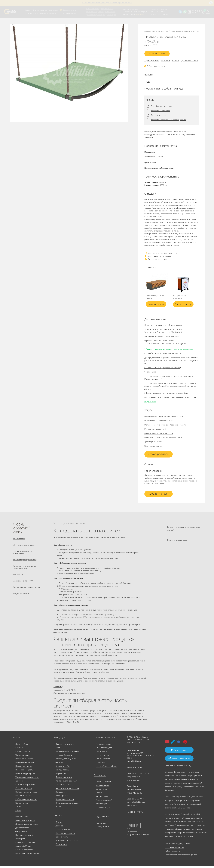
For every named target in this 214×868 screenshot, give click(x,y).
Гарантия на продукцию (65, 835)
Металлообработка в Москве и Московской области (165, 426)
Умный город (111, 15)
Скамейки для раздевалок (26, 852)
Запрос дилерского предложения (27, 592)
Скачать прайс (61, 846)
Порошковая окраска (64, 779)
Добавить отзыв (159, 495)
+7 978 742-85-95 (155, 12)
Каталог (28, 10)
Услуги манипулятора (153, 447)
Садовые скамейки (23, 753)
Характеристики (152, 61)
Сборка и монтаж (63, 832)
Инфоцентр (43, 13)
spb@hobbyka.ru (134, 779)
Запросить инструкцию (160, 112)
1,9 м (148, 83)
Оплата (59, 824)
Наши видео (101, 825)
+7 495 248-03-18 (134, 770)
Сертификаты (101, 753)
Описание (166, 61)
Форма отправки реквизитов (25, 562)
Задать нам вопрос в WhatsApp (159, 257)
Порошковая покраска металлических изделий (163, 438)
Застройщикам (110, 12)
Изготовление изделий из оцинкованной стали (164, 417)
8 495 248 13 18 (128, 9)
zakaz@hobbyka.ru (129, 14)
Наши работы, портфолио (106, 768)
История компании (104, 746)
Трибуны (19, 783)
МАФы (18, 812)
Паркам (101, 12)
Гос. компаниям (91, 12)
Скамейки (19, 750)
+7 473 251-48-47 (154, 9)
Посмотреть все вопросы (177, 543)
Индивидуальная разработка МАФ (159, 422)
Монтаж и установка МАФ (155, 430)
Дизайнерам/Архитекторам (95, 15)
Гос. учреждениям (107, 9)
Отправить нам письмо (156, 260)
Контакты (52, 13)
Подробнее (150, 402)
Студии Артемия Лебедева (139, 837)
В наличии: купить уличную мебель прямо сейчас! (107, 3)
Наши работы (53, 10)
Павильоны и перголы (24, 772)
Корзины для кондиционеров (27, 856)
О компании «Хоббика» (103, 740)
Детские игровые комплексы (27, 826)
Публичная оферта (173, 853)
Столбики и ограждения (25, 787)
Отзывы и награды (103, 761)
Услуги (36, 13)
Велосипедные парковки (25, 765)
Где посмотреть (62, 839)
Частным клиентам (92, 9)
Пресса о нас (101, 765)
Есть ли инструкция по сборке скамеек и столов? (184, 529)
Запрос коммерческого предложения (23, 555)
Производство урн (103, 809)
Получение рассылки (22, 599)
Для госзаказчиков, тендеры (25, 547)
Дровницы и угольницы (25, 822)
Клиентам (58, 818)
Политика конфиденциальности (178, 846)
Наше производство (40, 10)
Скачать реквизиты (158, 455)
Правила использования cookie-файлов (181, 857)
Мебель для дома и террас (26, 801)
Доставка (59, 828)
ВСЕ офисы (140, 14)
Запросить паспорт (159, 116)
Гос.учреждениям (103, 787)
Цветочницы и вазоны (24, 761)
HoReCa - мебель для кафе (26, 794)
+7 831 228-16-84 (154, 14)
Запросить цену (158, 54)
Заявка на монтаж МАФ (23, 585)
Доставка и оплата (70, 13)
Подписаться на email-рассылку (178, 768)
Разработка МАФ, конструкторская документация (63, 772)
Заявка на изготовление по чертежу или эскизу (24, 570)
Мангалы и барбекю (24, 798)
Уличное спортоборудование (27, 779)
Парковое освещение (24, 768)
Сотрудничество (100, 819)
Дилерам (29, 13)
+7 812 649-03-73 (129, 12)
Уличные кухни (22, 805)
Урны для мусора (22, 757)
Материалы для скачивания (67, 843)
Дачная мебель (21, 746)
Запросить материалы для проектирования (169, 121)
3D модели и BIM (103, 829)
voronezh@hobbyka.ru (136, 804)
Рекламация (18, 578)
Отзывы (176, 61)
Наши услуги (59, 740)
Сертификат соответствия (162, 107)
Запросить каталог (70, 10)
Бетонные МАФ (22, 819)
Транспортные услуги (153, 443)
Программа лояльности (174, 849)
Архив (18, 809)
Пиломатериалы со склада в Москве (159, 434)
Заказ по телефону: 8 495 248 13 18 (161, 254)
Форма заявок (19, 540)
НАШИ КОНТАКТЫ (135, 814)
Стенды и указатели (24, 790)
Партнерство (99, 777)
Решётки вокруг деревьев (25, 776)
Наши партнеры (102, 757)
